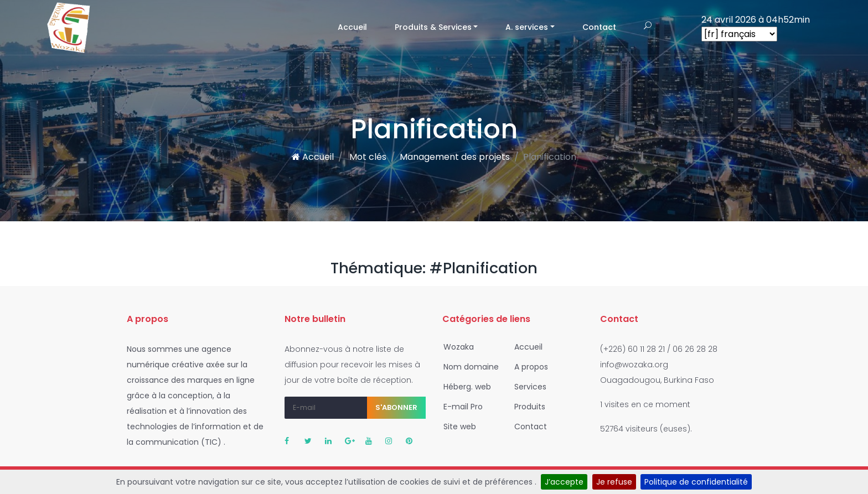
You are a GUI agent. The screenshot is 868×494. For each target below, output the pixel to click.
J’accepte (564, 482)
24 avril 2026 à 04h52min (756, 20)
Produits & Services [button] (433, 27)
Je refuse (614, 482)
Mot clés (367, 157)
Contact (599, 27)
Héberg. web (464, 387)
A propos (528, 367)
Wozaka (455, 347)
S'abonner (396, 407)
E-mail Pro (460, 407)
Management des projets (455, 157)
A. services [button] (527, 27)
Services (527, 387)
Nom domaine (468, 367)
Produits (526, 407)
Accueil (359, 27)
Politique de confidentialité (696, 482)
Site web (456, 427)
